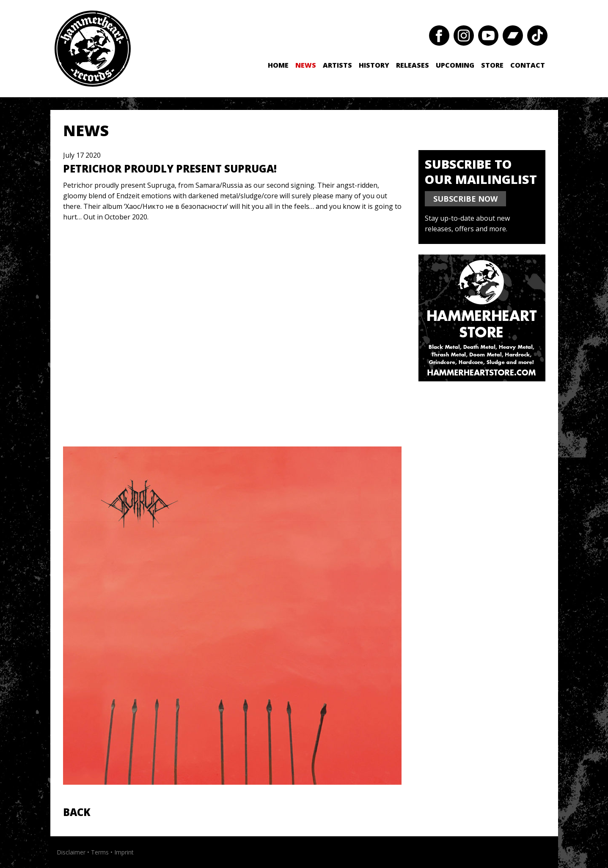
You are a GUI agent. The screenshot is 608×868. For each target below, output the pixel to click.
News (306, 65)
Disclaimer (71, 852)
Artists (337, 65)
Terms (100, 852)
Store (492, 65)
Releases (413, 65)
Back (77, 812)
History (374, 65)
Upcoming (455, 65)
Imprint (124, 852)
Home (278, 65)
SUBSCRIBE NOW (465, 199)
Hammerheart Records (93, 49)
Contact (528, 65)
